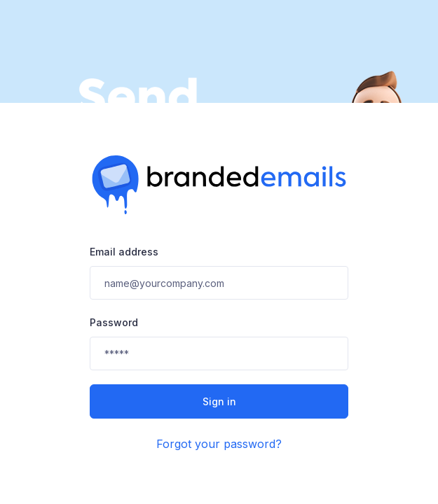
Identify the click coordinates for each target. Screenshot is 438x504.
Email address (124, 252)
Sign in (219, 401)
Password (114, 322)
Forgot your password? (219, 444)
